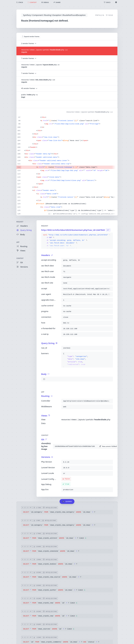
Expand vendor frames (31, 36)
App (18, 242)
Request (20, 222)
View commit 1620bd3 (108, 446)
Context (20, 258)
